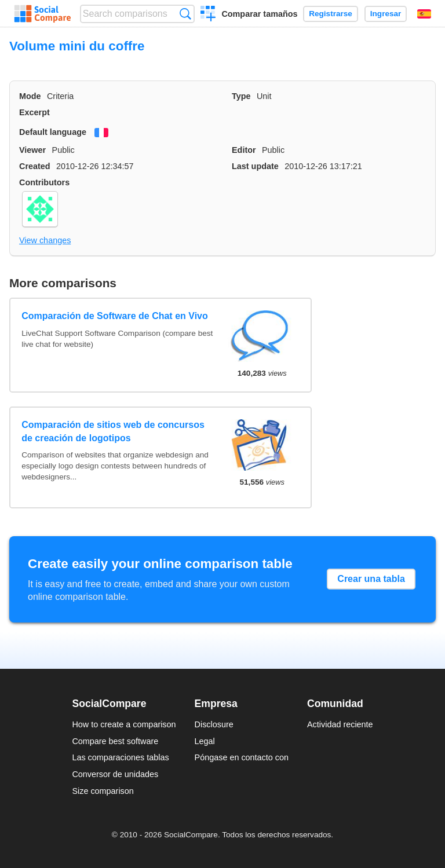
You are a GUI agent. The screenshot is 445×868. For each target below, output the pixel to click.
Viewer (32, 150)
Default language (53, 132)
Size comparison (103, 791)
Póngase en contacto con (242, 757)
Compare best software (115, 741)
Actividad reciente (340, 724)
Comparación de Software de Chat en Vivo (115, 316)
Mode (30, 96)
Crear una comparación (208, 15)
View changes (45, 240)
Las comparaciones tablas (120, 757)
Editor (244, 150)
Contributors (44, 182)
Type (241, 96)
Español (424, 14)
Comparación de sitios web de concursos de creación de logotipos (113, 431)
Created (35, 166)
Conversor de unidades (115, 774)
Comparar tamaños (259, 14)
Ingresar (386, 14)
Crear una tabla (371, 579)
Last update (255, 166)
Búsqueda (185, 14)
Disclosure (214, 724)
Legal (205, 741)
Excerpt (34, 112)
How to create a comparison (124, 724)
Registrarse (331, 14)
